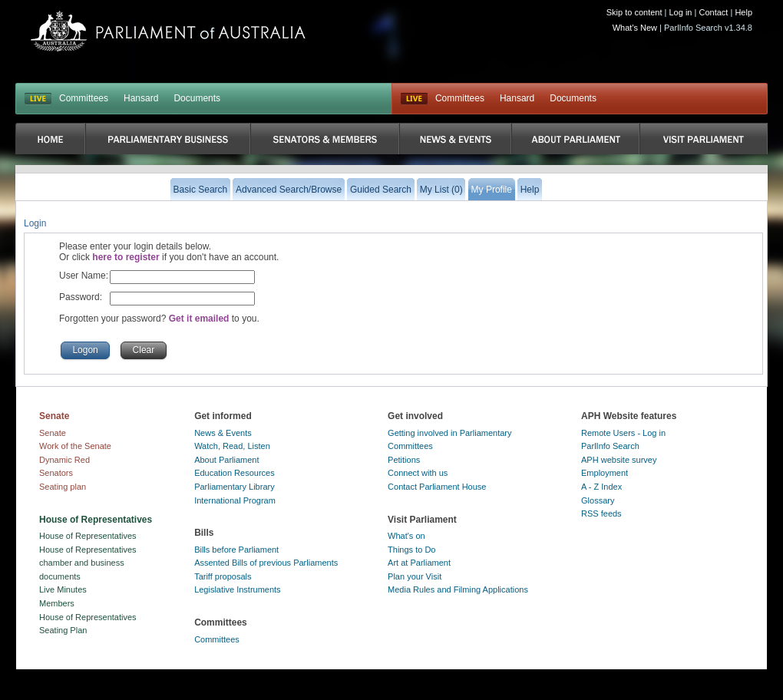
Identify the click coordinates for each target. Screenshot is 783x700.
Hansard (141, 98)
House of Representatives (88, 536)
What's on (406, 536)
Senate (53, 433)
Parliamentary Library (235, 487)
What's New (635, 28)
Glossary (598, 500)
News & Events (223, 433)
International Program (235, 500)
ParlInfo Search (610, 446)
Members (57, 603)
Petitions (404, 460)
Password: (81, 297)
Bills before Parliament (236, 550)
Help (743, 12)
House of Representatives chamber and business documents (88, 563)
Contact (713, 12)
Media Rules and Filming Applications (458, 589)
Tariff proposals (223, 576)
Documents (197, 98)
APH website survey (619, 460)
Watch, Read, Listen (232, 446)
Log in (681, 12)
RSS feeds (601, 513)
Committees (84, 98)
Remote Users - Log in (623, 433)
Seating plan (63, 487)
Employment (605, 473)
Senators (56, 473)
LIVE (38, 99)
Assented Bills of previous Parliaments (266, 563)
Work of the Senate (75, 446)
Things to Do (411, 550)
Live (414, 99)
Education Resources (235, 473)
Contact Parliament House (437, 487)
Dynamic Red (64, 460)
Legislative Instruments (238, 589)
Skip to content (634, 12)
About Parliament (226, 460)
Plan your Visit (415, 576)
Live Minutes (63, 589)
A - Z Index (601, 487)
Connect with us (418, 473)
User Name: (84, 276)
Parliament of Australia (168, 31)
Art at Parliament (419, 563)
